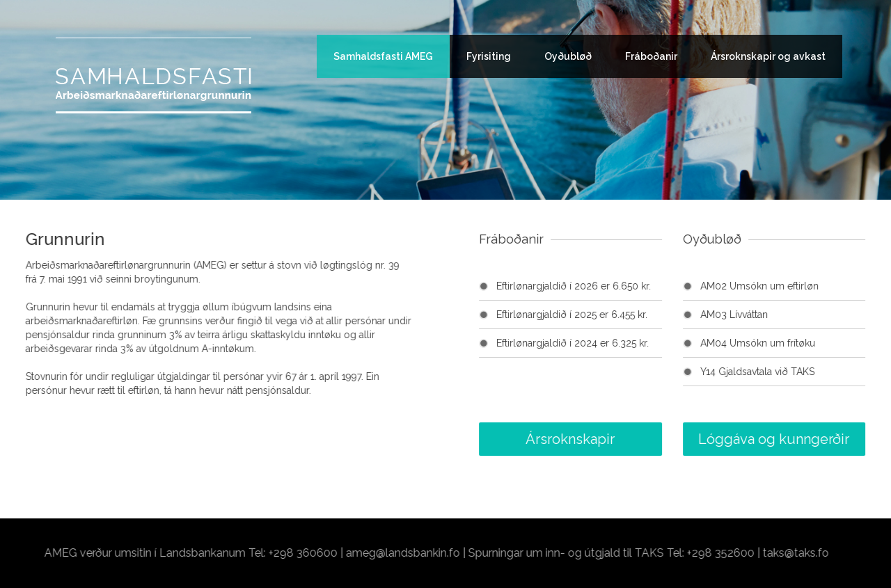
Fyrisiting (489, 56)
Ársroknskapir (610, 439)
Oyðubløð (568, 56)
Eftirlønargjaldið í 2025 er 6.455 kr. (612, 315)
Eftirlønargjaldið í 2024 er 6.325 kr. (613, 343)
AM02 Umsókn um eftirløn (801, 286)
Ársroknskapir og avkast (768, 56)
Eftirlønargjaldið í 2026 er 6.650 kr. (614, 286)
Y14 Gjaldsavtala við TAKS (798, 372)
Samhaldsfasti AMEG (383, 56)
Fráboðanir (651, 56)
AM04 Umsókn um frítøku (798, 343)
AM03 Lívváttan (774, 315)
